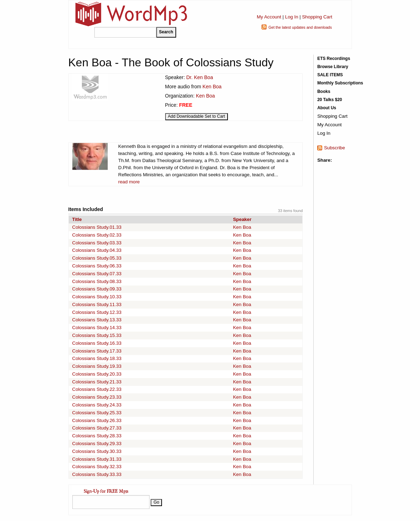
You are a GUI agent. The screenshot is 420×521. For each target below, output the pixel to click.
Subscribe (334, 148)
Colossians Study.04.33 (97, 250)
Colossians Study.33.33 (97, 474)
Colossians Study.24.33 (97, 405)
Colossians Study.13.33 (97, 320)
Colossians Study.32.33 (97, 467)
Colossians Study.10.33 (97, 297)
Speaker (242, 219)
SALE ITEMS (330, 75)
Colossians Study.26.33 (97, 420)
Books (324, 92)
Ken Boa (212, 87)
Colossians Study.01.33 (97, 227)
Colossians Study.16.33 (97, 343)
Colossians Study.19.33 (97, 366)
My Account (269, 17)
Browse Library (333, 67)
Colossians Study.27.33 (97, 428)
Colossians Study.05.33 (97, 258)
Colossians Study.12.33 (97, 312)
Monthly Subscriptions (340, 83)
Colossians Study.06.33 (97, 266)
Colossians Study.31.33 (97, 459)
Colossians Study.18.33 (97, 358)
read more (129, 182)
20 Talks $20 (330, 100)
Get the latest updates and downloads (300, 27)
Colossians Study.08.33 (97, 281)
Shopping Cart (317, 17)
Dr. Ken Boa (200, 77)
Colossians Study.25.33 (97, 413)
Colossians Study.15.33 (97, 335)
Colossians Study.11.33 (97, 304)
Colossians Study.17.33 (97, 351)
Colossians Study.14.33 (97, 328)
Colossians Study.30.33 (97, 451)
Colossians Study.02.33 (97, 235)
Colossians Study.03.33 (97, 243)
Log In (292, 17)
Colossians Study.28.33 (97, 436)
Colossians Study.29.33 (97, 444)
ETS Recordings (334, 59)
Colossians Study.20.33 (97, 374)
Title (77, 219)
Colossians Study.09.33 (97, 289)
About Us (327, 108)
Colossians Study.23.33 (97, 397)
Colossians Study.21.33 (97, 382)
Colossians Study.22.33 (97, 389)
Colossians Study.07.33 (97, 274)
